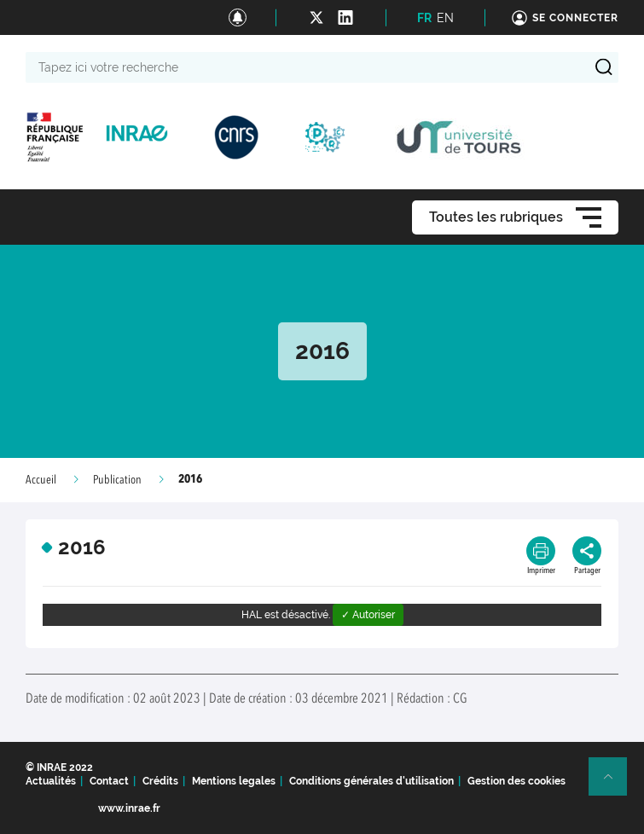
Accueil (41, 480)
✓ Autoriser (368, 615)
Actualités (51, 781)
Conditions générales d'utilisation (371, 781)
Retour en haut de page (615, 784)
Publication (117, 480)
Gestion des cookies (516, 781)
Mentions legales (234, 781)
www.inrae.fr (129, 808)
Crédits (160, 781)
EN (445, 18)
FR (424, 18)
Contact (109, 781)
